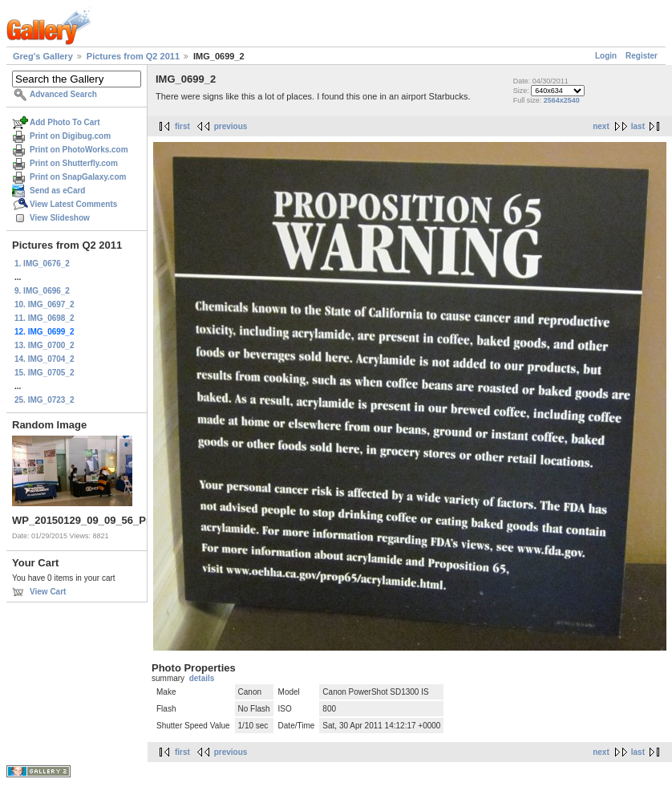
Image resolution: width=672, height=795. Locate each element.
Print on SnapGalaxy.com (78, 177)
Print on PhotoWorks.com (79, 150)
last (638, 126)
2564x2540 (562, 100)
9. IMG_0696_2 (42, 291)
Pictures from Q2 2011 (133, 56)
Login (606, 56)
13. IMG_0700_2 (45, 345)
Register (642, 56)
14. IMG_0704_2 (45, 359)
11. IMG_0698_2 (45, 318)
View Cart (48, 592)
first (182, 126)
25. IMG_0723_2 (45, 400)
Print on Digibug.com (70, 136)
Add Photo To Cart (65, 122)
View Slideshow (60, 218)
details (202, 678)
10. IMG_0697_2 (45, 304)
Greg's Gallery (43, 56)
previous (231, 126)
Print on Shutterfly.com (74, 163)
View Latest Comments (73, 204)
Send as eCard (57, 191)
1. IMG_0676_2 (42, 264)
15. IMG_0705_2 (45, 373)
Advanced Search (63, 94)
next (601, 126)
